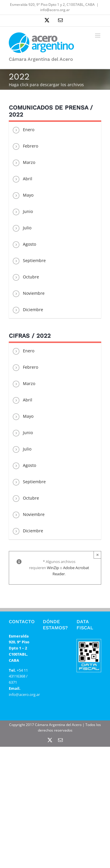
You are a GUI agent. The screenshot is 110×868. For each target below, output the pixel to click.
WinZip (53, 568)
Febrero (25, 146)
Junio (22, 212)
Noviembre (28, 294)
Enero (23, 130)
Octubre (25, 277)
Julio (22, 228)
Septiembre (29, 261)
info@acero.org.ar (55, 10)
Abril (22, 179)
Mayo (23, 195)
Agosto (24, 245)
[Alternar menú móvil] (98, 35)
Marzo (23, 163)
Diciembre (27, 310)
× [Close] (98, 555)
